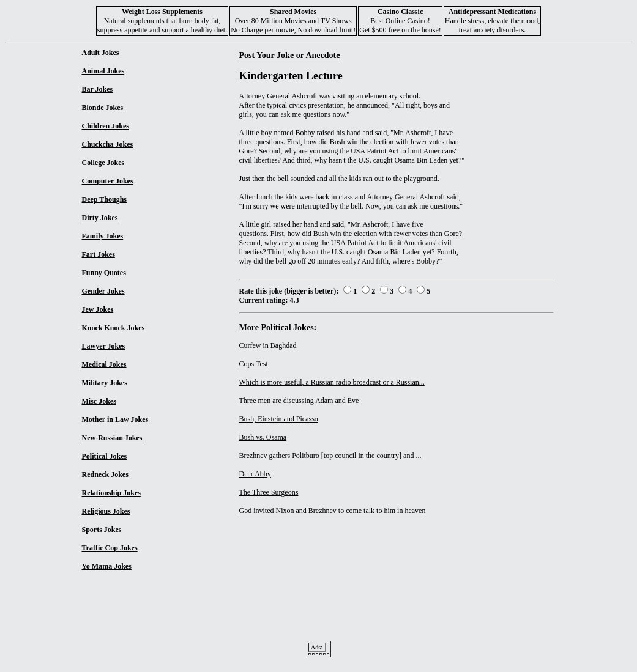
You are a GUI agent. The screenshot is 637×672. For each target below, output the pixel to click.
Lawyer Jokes (104, 346)
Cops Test (254, 364)
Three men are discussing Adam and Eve (299, 401)
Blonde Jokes (103, 108)
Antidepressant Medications (492, 12)
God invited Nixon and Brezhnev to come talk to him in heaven (333, 511)
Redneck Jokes (105, 474)
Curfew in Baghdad (268, 345)
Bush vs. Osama (263, 437)
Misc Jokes (99, 401)
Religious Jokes (106, 511)
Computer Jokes (108, 181)
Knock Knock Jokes (114, 328)
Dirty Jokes (100, 218)
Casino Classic (400, 12)
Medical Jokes (104, 364)
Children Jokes (106, 126)
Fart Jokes (99, 254)
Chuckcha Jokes (108, 144)
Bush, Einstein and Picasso (279, 419)
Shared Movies (293, 12)
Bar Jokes (98, 89)
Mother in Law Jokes (115, 419)
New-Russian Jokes (112, 438)
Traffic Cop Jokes (110, 548)
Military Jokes (105, 383)
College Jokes (103, 163)
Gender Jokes (103, 291)
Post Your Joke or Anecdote (290, 55)
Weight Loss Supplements (162, 12)
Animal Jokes (103, 71)
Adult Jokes (101, 53)
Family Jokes (103, 236)
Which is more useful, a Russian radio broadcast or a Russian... (332, 382)
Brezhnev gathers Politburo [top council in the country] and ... (330, 456)
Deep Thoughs (104, 199)
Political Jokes (105, 456)
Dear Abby (255, 474)
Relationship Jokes (111, 493)
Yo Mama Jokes (107, 566)
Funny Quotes (104, 273)
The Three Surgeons (269, 492)
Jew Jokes (98, 309)
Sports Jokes (102, 530)
